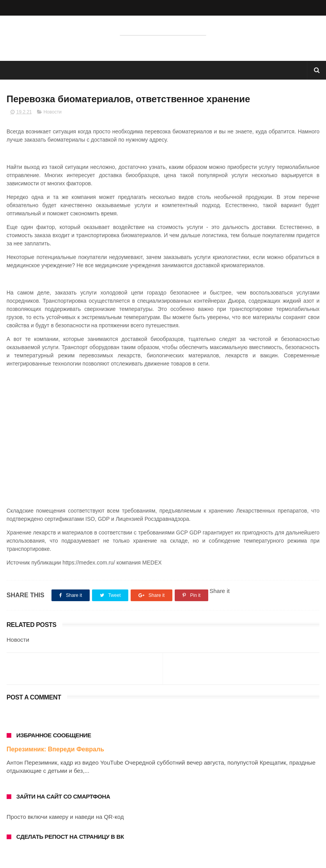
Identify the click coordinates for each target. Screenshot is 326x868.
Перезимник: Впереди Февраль (55, 749)
